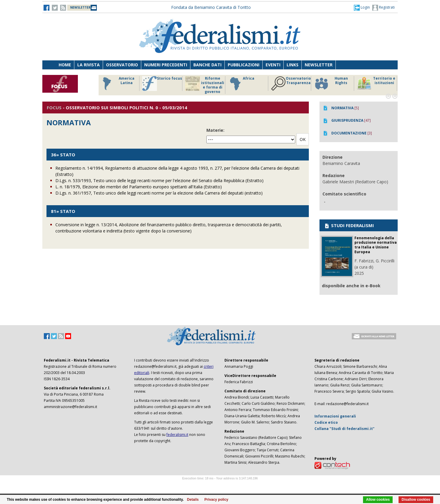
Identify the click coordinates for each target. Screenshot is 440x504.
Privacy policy (216, 500)
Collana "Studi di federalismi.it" (345, 429)
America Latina (117, 84)
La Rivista (89, 65)
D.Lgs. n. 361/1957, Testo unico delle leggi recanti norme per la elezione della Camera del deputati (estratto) (159, 193)
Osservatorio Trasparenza (291, 84)
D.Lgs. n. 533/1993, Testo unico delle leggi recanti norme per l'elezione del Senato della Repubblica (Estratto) (159, 180)
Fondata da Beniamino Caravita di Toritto (211, 7)
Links (293, 65)
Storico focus (162, 84)
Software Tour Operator (220, 485)
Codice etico (326, 422)
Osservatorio (122, 65)
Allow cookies (378, 500)
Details (193, 500)
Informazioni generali (335, 416)
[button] (362, 7)
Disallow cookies (416, 500)
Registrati (383, 8)
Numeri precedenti (166, 65)
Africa (241, 84)
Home (65, 65)
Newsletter (319, 65)
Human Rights (331, 84)
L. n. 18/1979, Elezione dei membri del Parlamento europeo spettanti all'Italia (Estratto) (139, 187)
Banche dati (207, 65)
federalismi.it (177, 435)
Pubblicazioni (244, 65)
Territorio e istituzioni (376, 84)
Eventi (273, 65)
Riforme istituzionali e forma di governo (205, 85)
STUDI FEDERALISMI (349, 225)
